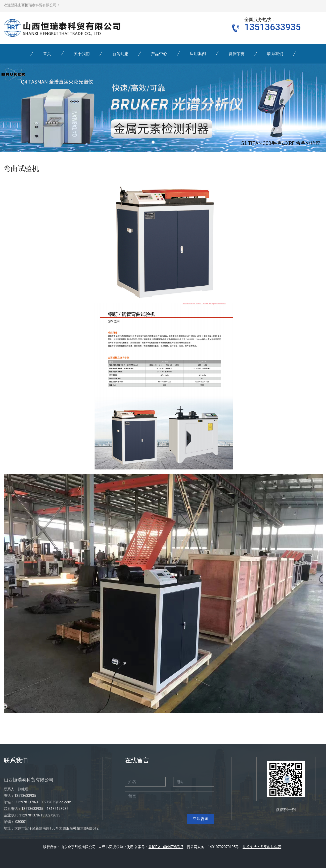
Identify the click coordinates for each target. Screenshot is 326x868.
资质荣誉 (237, 54)
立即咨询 (201, 819)
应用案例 (198, 54)
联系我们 (275, 54)
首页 (47, 54)
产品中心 (159, 54)
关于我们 (82, 54)
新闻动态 (120, 54)
